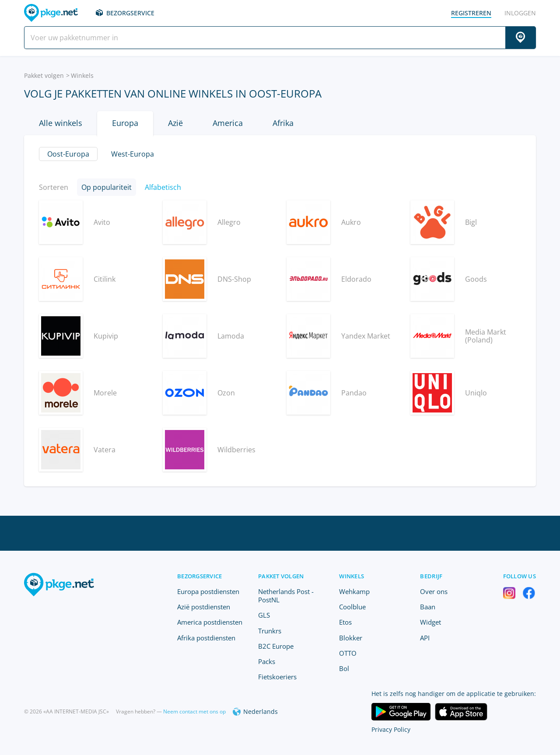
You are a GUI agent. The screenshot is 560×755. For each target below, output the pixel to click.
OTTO (348, 653)
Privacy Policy (391, 729)
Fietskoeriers (277, 677)
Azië (175, 123)
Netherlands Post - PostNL (286, 596)
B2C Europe (276, 646)
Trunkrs (270, 631)
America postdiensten (210, 622)
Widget (430, 622)
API (425, 638)
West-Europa (133, 154)
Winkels (82, 75)
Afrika (283, 123)
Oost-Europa (68, 154)
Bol (344, 668)
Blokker (351, 638)
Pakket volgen (44, 75)
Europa (125, 123)
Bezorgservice (130, 13)
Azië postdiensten (204, 607)
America (228, 123)
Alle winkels (61, 123)
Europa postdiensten (208, 591)
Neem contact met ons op (194, 711)
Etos (345, 622)
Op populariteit (107, 187)
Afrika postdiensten (206, 638)
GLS (264, 615)
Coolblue (352, 607)
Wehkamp (354, 591)
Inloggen (520, 13)
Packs (267, 661)
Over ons (434, 591)
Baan (428, 607)
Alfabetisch (163, 187)
